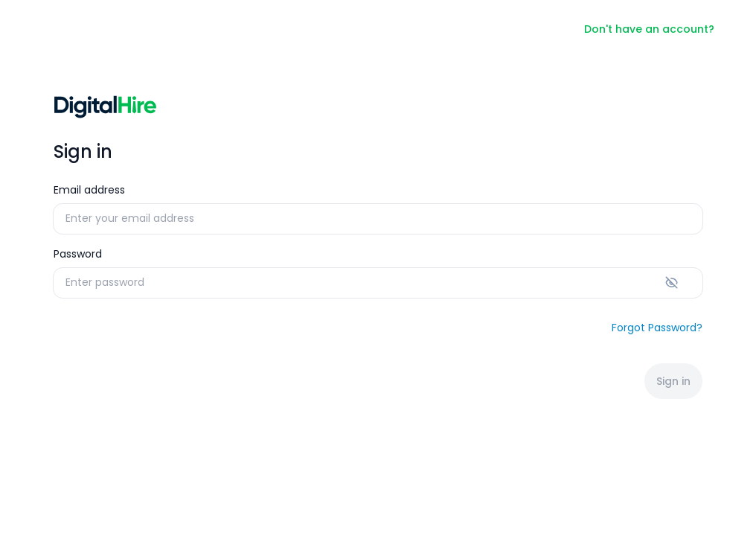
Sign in (673, 381)
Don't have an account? (649, 29)
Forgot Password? (657, 328)
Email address (89, 190)
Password (78, 254)
